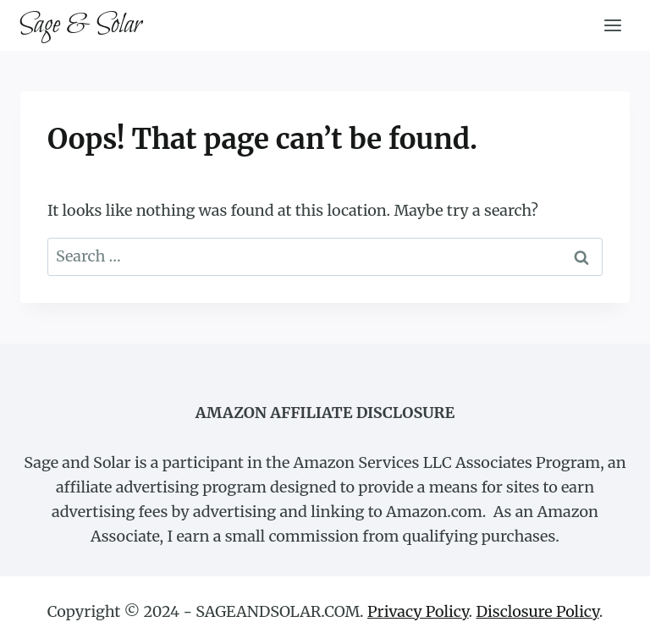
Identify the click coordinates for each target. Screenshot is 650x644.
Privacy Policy (418, 611)
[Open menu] (612, 25)
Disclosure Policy (537, 611)
